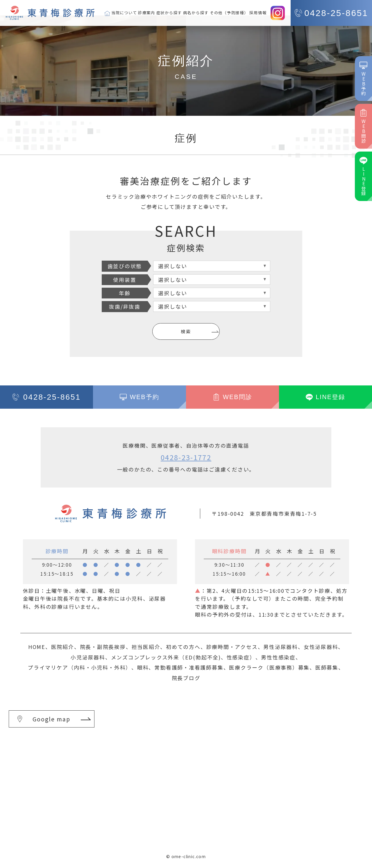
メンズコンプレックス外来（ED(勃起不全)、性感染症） (183, 657)
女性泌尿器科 (321, 647)
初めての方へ (183, 647)
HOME (37, 647)
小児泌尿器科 (88, 657)
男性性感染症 (278, 657)
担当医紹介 (146, 647)
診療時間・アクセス (232, 647)
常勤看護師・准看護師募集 (189, 667)
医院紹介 (63, 647)
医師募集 (327, 667)
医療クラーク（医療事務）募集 (269, 667)
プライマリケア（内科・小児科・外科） (80, 667)
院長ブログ (186, 678)
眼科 (143, 667)
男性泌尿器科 (281, 647)
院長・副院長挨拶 (103, 647)
